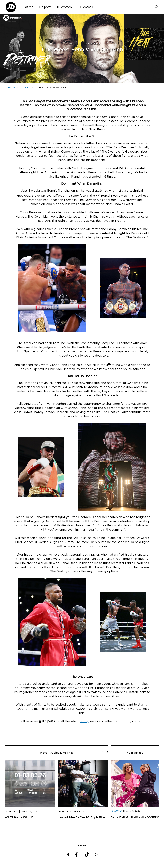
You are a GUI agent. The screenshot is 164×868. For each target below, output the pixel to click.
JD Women (64, 7)
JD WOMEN (117, 811)
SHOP (82, 846)
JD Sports (44, 7)
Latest (28, 7)
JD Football (85, 7)
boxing (84, 721)
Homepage (10, 87)
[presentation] (103, 752)
